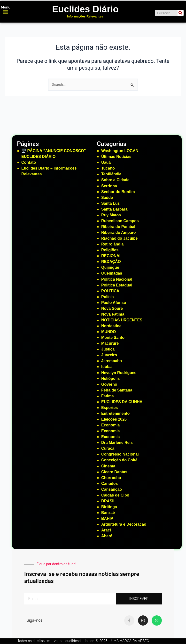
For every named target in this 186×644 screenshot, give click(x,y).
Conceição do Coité (119, 460)
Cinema (108, 466)
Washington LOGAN (120, 151)
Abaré (107, 536)
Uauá (106, 162)
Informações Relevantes (85, 16)
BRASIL (108, 501)
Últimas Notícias (116, 157)
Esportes (109, 408)
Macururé (110, 343)
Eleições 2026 (114, 419)
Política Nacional (117, 279)
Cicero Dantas (114, 472)
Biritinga (109, 507)
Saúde (107, 198)
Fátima (108, 396)
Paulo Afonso (114, 303)
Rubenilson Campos (120, 221)
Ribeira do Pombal (118, 227)
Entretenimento (115, 413)
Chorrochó (111, 478)
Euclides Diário (85, 9)
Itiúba (106, 367)
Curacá (108, 448)
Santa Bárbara (114, 209)
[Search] (181, 13)
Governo (109, 384)
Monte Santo (113, 338)
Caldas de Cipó (115, 495)
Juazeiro (109, 355)
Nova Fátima (113, 314)
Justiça (108, 349)
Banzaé (108, 513)
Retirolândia (112, 244)
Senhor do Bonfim (118, 192)
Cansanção (112, 489)
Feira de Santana (117, 390)
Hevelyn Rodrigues (119, 373)
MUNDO (108, 332)
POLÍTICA (110, 291)
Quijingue (110, 267)
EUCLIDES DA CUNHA (122, 402)
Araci (106, 530)
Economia (110, 425)
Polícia (108, 297)
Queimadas (112, 273)
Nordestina (111, 326)
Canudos (109, 484)
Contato (29, 162)
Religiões (110, 250)
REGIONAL (111, 256)
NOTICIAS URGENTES (122, 320)
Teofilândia (111, 174)
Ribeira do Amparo (119, 232)
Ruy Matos (111, 215)
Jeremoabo (112, 361)
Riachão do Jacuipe (119, 238)
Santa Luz (110, 203)
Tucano (108, 168)
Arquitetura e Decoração (124, 524)
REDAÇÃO (111, 262)
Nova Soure (112, 308)
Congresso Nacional (120, 454)
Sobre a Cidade (115, 180)
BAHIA (107, 518)
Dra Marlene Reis (117, 443)
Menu (6, 7)
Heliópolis (110, 379)
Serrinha (109, 186)
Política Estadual (117, 285)
